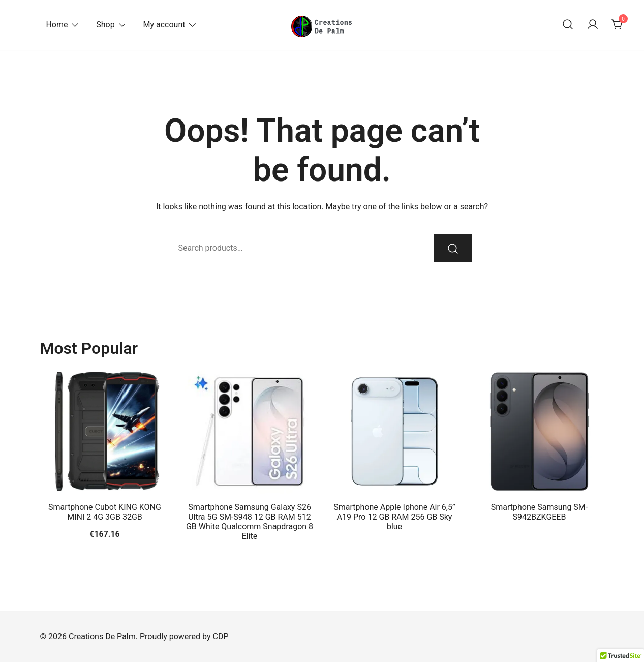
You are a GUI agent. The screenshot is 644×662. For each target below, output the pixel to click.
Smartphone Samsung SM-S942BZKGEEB (539, 512)
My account (164, 25)
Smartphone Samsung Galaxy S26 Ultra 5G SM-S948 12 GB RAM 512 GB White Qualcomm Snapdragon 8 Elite (250, 522)
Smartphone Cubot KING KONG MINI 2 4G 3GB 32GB (105, 512)
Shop (105, 25)
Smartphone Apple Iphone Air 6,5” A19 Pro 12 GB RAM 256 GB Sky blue (394, 517)
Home (57, 25)
